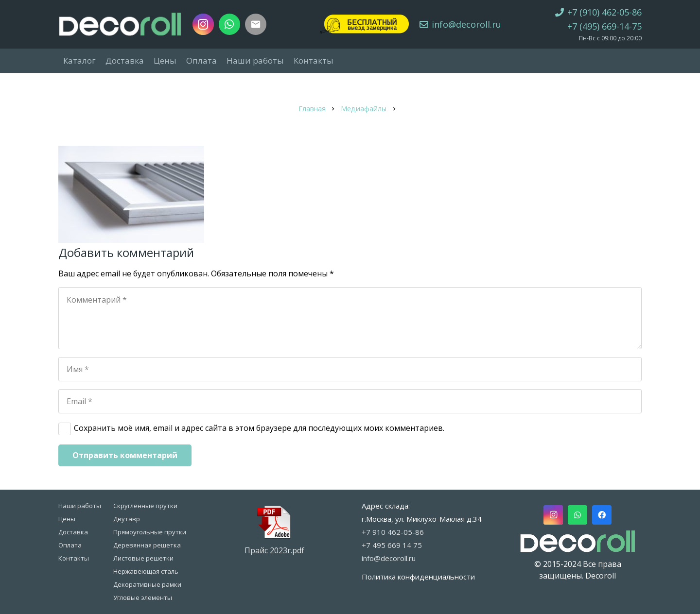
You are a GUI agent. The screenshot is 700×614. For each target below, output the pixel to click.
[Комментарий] (350, 318)
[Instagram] (203, 24)
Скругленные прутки (145, 506)
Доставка (73, 532)
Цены (67, 519)
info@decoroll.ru (389, 558)
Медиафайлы (364, 109)
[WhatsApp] (229, 24)
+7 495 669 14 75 (392, 545)
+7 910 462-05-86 (393, 532)
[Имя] (350, 369)
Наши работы (80, 506)
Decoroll (601, 576)
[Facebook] (602, 515)
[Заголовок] (256, 24)
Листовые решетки (143, 558)
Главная (312, 109)
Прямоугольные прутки (150, 532)
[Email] (350, 401)
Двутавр (127, 519)
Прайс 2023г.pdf (274, 550)
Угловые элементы (143, 597)
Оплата (70, 545)
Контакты (74, 558)
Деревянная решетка (147, 545)
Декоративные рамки (147, 584)
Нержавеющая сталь (146, 571)
